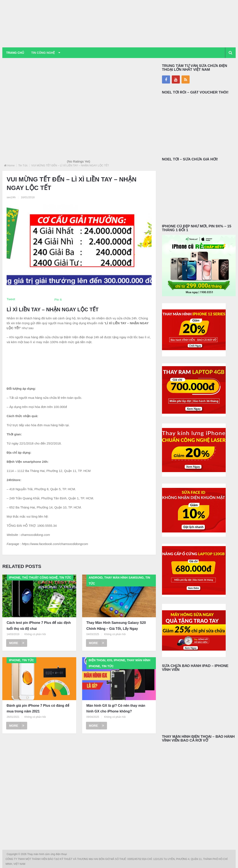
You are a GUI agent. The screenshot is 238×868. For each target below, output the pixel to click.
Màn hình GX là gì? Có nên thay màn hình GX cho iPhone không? (116, 708)
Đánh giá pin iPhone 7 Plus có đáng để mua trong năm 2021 (38, 708)
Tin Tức (23, 165)
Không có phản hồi (35, 634)
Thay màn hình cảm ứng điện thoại (47, 854)
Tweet (11, 299)
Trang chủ (15, 53)
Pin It (58, 299)
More (17, 643)
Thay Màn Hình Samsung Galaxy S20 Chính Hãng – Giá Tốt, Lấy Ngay (116, 626)
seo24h (11, 197)
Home (11, 165)
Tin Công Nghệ (43, 53)
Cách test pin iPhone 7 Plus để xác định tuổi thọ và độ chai (39, 626)
